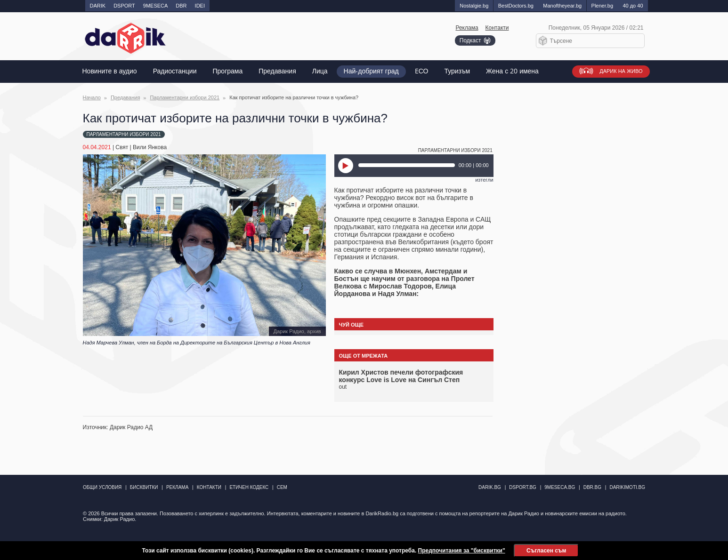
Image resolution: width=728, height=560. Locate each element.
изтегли (484, 180)
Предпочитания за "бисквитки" (462, 551)
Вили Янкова (150, 147)
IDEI (200, 6)
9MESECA (156, 6)
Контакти (497, 28)
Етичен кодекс (249, 487)
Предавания (277, 71)
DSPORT (124, 6)
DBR (181, 6)
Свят (122, 147)
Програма (228, 71)
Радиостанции (175, 71)
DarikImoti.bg (627, 487)
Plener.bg (602, 6)
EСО (422, 71)
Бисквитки (144, 487)
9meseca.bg (560, 487)
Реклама (467, 28)
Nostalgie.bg (474, 6)
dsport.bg (523, 487)
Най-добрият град (371, 71)
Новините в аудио (110, 71)
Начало (92, 97)
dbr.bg (592, 487)
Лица (320, 71)
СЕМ (282, 487)
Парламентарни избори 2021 (185, 97)
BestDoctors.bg (516, 6)
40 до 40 (633, 6)
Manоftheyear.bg (562, 6)
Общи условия (102, 487)
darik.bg (490, 487)
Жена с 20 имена (512, 71)
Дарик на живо (621, 71)
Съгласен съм (546, 551)
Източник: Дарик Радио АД (118, 427)
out (343, 387)
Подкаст (470, 40)
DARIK (98, 6)
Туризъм (457, 71)
